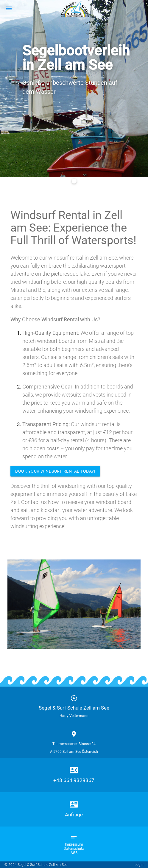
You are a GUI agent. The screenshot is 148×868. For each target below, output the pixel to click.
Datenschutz (74, 849)
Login (139, 865)
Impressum (74, 844)
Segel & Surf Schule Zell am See (74, 707)
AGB (74, 853)
